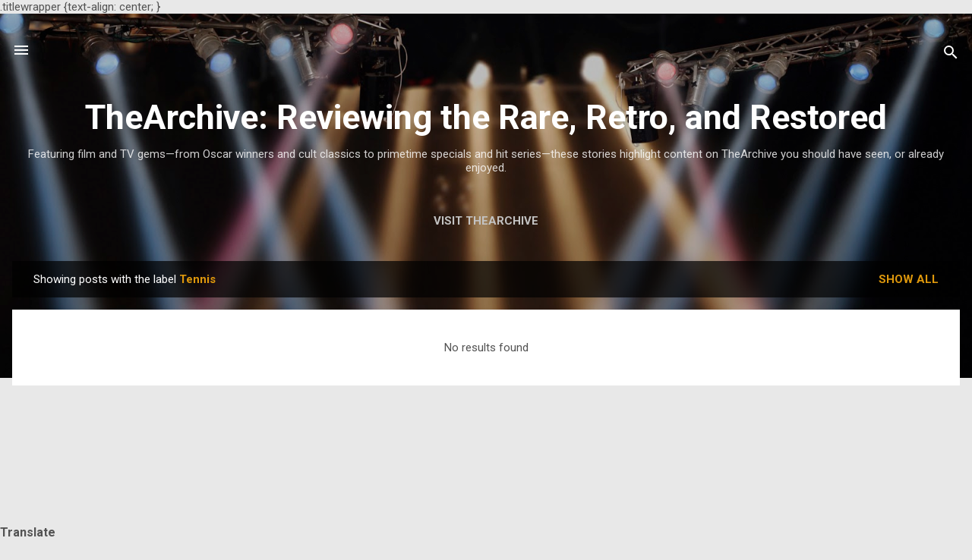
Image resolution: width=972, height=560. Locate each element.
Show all (909, 279)
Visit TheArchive (486, 221)
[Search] (951, 55)
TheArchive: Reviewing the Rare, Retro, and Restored (486, 117)
